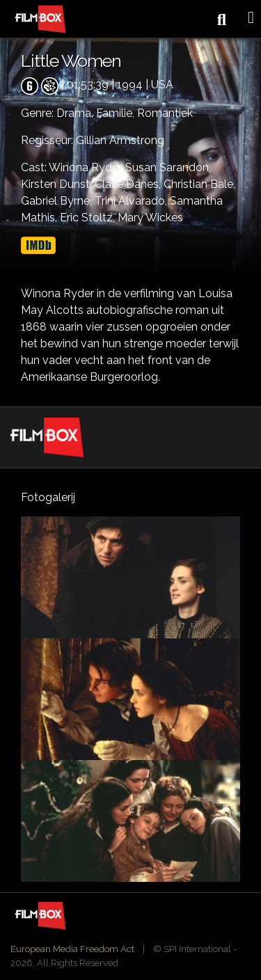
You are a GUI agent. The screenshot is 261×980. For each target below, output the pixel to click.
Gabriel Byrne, (58, 201)
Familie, (117, 113)
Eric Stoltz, (89, 218)
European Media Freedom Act (72, 949)
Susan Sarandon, (168, 167)
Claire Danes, (129, 184)
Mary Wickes (150, 218)
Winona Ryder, (87, 167)
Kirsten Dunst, (58, 184)
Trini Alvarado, (132, 201)
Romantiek (165, 113)
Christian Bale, (199, 184)
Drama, (76, 113)
